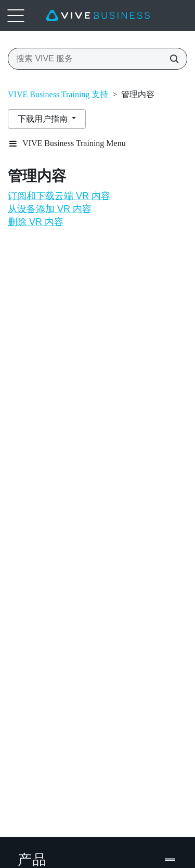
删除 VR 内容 (36, 222)
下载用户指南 (44, 119)
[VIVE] (98, 16)
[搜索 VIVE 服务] (171, 59)
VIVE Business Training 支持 (58, 94)
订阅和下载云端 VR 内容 (59, 196)
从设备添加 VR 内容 (50, 209)
